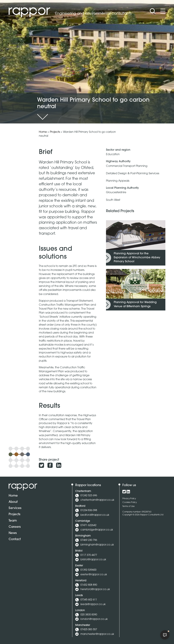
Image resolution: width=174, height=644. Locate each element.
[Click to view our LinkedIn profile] (128, 492)
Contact (15, 539)
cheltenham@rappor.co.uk (97, 500)
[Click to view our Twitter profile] (124, 492)
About (13, 502)
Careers (15, 527)
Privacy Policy (129, 499)
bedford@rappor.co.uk (95, 515)
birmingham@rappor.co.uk (97, 545)
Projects (55, 132)
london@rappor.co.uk (94, 619)
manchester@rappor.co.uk (97, 634)
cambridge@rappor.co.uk (97, 530)
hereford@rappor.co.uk (95, 590)
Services (15, 508)
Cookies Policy (130, 502)
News (13, 533)
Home (43, 132)
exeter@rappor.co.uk (94, 575)
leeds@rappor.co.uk (93, 604)
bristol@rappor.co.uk (93, 560)
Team (13, 521)
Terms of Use (129, 506)
